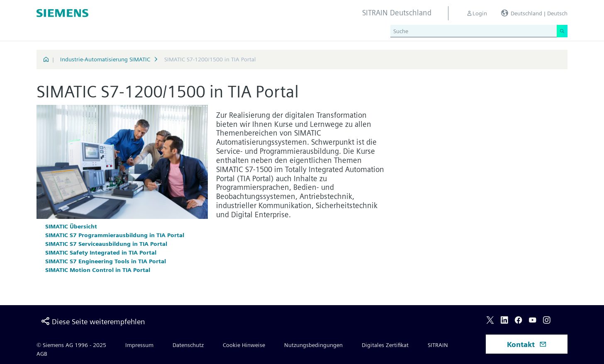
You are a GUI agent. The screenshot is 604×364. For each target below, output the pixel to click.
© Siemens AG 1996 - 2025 (71, 345)
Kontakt (527, 344)
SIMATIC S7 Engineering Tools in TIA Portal (106, 261)
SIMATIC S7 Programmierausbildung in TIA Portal (115, 235)
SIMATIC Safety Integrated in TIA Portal (101, 252)
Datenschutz (188, 345)
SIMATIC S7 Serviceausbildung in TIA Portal (106, 244)
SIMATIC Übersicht (71, 226)
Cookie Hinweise (244, 345)
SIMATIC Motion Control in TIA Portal (98, 270)
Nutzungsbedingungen (313, 345)
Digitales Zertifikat (385, 345)
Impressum (139, 345)
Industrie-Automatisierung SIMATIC (105, 59)
